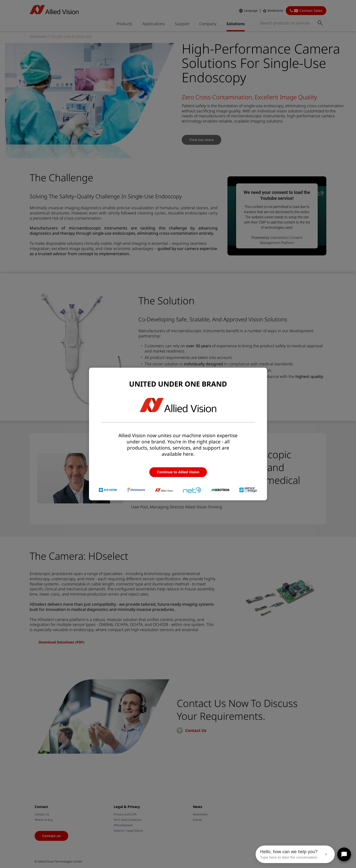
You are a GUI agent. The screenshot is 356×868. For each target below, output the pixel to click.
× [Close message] (326, 854)
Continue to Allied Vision (178, 472)
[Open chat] (344, 854)
